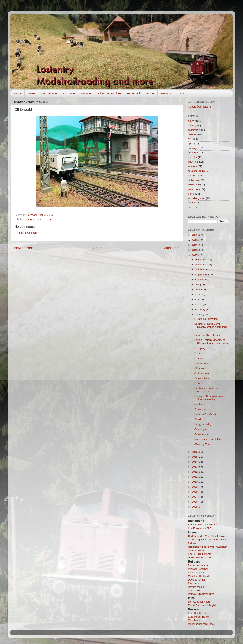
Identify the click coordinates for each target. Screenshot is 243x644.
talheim (192, 203)
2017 (195, 255)
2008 (195, 492)
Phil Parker (194, 591)
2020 (195, 240)
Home (18, 93)
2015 (195, 457)
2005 (195, 507)
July (198, 284)
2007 (195, 497)
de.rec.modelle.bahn (200, 602)
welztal (48, 219)
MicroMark (194, 620)
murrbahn (193, 175)
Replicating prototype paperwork (206, 390)
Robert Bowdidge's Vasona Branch (208, 547)
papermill (193, 162)
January (200, 314)
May (198, 295)
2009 (195, 487)
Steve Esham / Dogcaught (203, 525)
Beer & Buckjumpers (200, 554)
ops (190, 144)
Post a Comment (29, 233)
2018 (195, 250)
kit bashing (194, 180)
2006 (195, 502)
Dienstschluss (202, 378)
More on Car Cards (205, 414)
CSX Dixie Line (197, 550)
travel (191, 125)
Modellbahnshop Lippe (201, 624)
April (198, 299)
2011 (195, 477)
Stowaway (200, 409)
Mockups (200, 404)
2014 (195, 462)
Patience (199, 358)
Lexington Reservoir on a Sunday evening (209, 398)
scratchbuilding (196, 171)
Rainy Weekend (203, 434)
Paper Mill (134, 93)
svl (190, 139)
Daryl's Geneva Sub (199, 557)
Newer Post (24, 248)
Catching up (201, 429)
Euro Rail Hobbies (198, 613)
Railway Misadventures (201, 594)
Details (198, 419)
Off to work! (201, 368)
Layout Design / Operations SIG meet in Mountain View (211, 341)
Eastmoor (193, 583)
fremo (191, 194)
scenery (192, 166)
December (201, 260)
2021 (195, 235)
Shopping (200, 348)
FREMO (166, 93)
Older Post (171, 248)
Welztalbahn (49, 93)
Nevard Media (196, 587)
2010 (195, 482)
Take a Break (202, 363)
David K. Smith (196, 580)
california (193, 130)
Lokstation (194, 185)
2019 (195, 245)
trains (39, 219)
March (199, 304)
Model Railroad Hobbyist (202, 605)
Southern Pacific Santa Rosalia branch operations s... (211, 327)
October (200, 269)
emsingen (29, 219)
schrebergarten (197, 198)
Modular (86, 93)
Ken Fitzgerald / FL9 (200, 528)
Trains (31, 93)
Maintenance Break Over (209, 439)
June (198, 289)
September (202, 274)
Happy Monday (203, 424)
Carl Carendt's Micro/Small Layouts (208, 536)
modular (193, 157)
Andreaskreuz (202, 373)
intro (190, 207)
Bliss (197, 353)
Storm (198, 383)
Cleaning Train (203, 444)
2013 (195, 467)
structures (194, 153)
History (150, 93)
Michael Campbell (198, 569)
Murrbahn (69, 93)
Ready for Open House (207, 335)
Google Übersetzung (200, 107)
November (201, 265)
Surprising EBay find (206, 319)
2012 (195, 472)
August (199, 280)
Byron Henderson (198, 565)
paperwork (194, 189)
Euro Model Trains (198, 617)
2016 (195, 452)
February (200, 310)
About (180, 93)
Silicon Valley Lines (109, 93)
